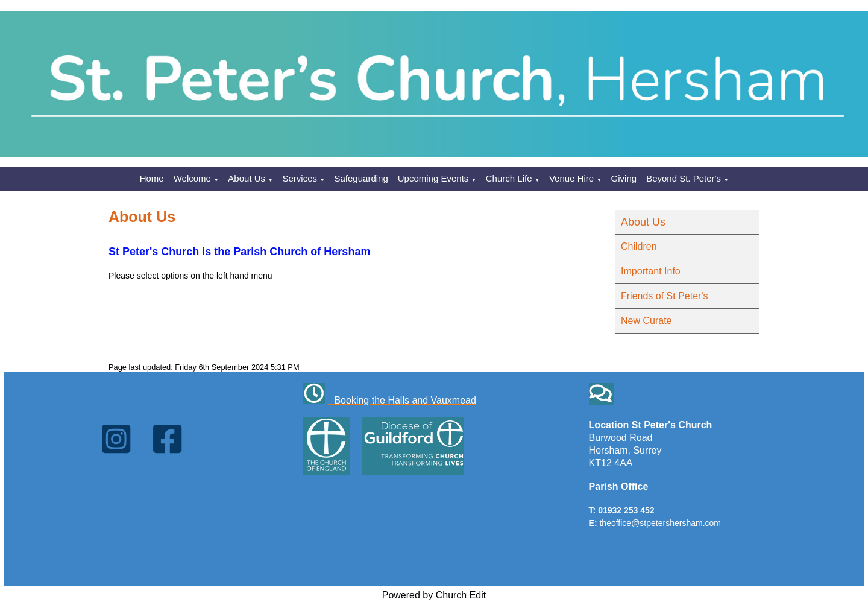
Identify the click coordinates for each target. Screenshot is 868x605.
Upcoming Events (433, 178)
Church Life (509, 178)
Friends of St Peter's (664, 296)
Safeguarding (361, 178)
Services (300, 178)
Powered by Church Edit (434, 595)
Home (152, 178)
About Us (247, 178)
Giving (624, 178)
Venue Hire (571, 178)
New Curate (646, 321)
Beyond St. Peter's (684, 178)
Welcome (192, 178)
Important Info (651, 271)
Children (639, 246)
